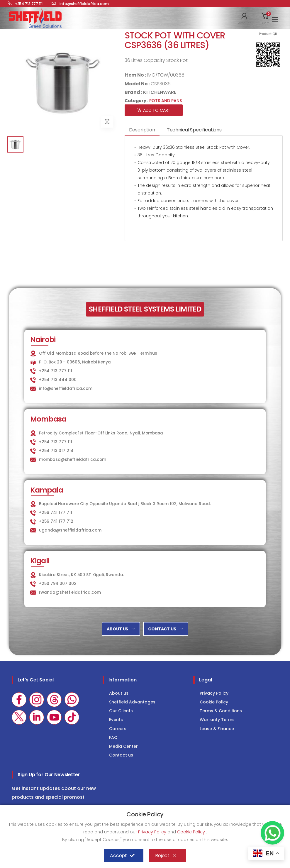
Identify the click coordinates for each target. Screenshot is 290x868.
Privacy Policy (214, 693)
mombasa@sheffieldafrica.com (73, 460)
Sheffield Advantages (132, 702)
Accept (122, 856)
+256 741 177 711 (56, 513)
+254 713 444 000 (58, 380)
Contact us (121, 755)
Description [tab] (142, 130)
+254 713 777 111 (56, 371)
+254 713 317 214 (56, 451)
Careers (118, 729)
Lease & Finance (217, 729)
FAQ (113, 737)
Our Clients (121, 711)
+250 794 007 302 (58, 584)
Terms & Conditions (221, 711)
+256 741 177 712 (56, 521)
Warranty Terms (217, 720)
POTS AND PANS (166, 101)
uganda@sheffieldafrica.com (70, 530)
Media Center (123, 746)
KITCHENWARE (160, 92)
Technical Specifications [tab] (194, 130)
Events (116, 720)
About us (119, 693)
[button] (244, 18)
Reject (166, 856)
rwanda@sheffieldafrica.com (70, 592)
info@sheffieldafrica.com (66, 389)
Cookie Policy (214, 702)
